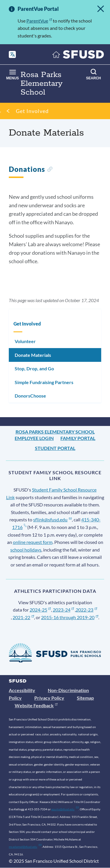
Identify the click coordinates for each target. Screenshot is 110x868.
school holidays (26, 550)
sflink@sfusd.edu (52, 519)
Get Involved (32, 111)
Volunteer (25, 341)
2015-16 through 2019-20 (70, 617)
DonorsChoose (30, 396)
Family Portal (78, 438)
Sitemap (85, 698)
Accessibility (22, 690)
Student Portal (55, 448)
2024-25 (40, 610)
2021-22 (23, 617)
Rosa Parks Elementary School (55, 432)
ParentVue (39, 21)
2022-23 (86, 610)
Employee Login (34, 438)
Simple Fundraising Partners (44, 382)
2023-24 (64, 610)
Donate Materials (33, 355)
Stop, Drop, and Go (34, 368)
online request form (33, 542)
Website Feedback (36, 705)
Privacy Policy (49, 698)
